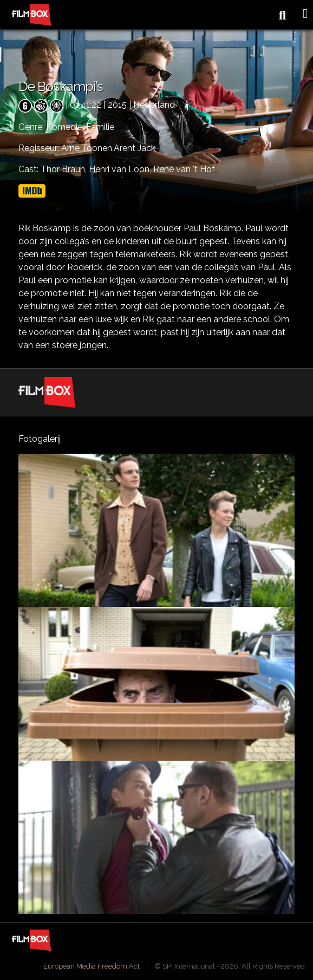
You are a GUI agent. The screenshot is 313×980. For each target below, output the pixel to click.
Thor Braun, (65, 169)
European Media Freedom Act (92, 966)
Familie (100, 127)
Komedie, (66, 127)
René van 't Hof (184, 169)
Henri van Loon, (121, 169)
